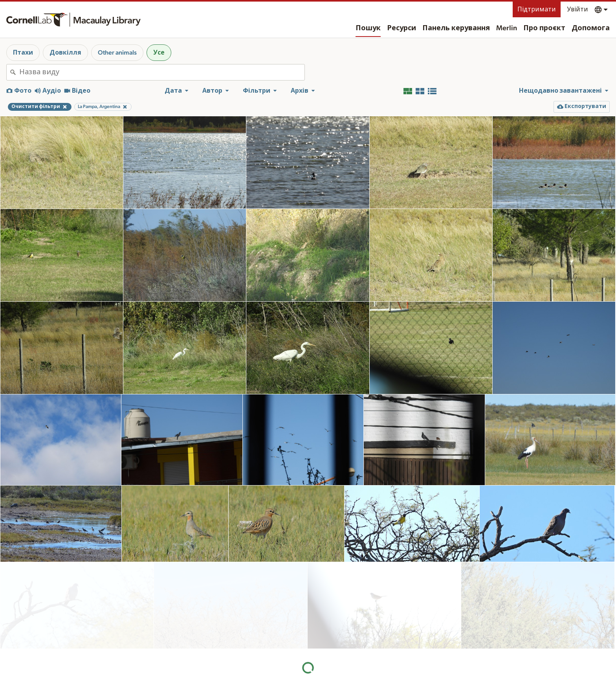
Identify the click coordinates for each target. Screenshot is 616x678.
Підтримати (537, 9)
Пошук (368, 28)
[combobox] (162, 72)
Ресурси (401, 28)
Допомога (591, 28)
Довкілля (65, 53)
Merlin (507, 28)
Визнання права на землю (454, 666)
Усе (159, 53)
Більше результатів (308, 624)
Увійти (577, 9)
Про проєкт (544, 28)
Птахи (23, 53)
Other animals (117, 53)
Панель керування (456, 28)
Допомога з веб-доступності (457, 674)
